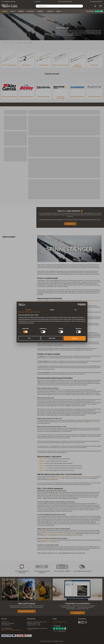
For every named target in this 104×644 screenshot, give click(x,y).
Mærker (40, 11)
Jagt (12, 11)
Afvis (29, 338)
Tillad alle (75, 338)
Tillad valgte (52, 338)
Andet (58, 11)
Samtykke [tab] (28, 310)
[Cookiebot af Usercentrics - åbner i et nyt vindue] (79, 305)
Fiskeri (20, 11)
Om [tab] (76, 310)
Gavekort (50, 11)
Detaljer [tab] (52, 310)
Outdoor (30, 11)
